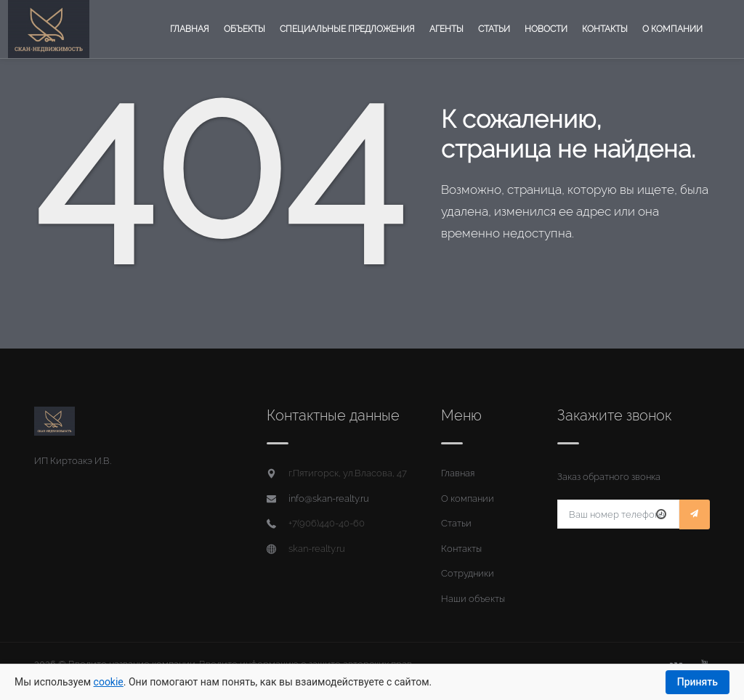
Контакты (605, 29)
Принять (697, 682)
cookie (109, 682)
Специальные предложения (347, 29)
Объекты (244, 29)
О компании (672, 29)
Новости (546, 29)
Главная (190, 29)
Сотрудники (468, 573)
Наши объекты (473, 599)
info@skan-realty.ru (329, 498)
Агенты (446, 29)
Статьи (494, 29)
